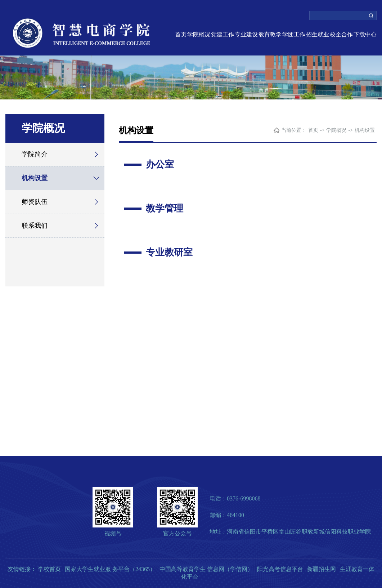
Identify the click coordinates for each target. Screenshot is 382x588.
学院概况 (199, 34)
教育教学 (270, 34)
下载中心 (365, 34)
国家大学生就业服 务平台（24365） (110, 569)
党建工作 (223, 34)
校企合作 (341, 34)
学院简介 (35, 154)
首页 (181, 34)
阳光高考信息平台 (280, 569)
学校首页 (49, 569)
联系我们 (35, 226)
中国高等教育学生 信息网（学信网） (206, 569)
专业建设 (246, 34)
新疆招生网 (322, 569)
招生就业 (318, 34)
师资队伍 (35, 202)
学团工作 (294, 34)
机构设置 (35, 178)
